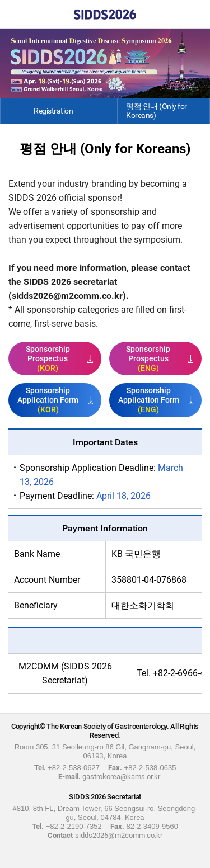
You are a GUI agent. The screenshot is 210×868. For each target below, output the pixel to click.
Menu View (196, 14)
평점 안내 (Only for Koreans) (157, 110)
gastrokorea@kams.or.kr (121, 777)
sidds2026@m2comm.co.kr (67, 296)
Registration (53, 111)
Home (14, 14)
